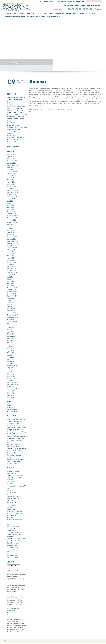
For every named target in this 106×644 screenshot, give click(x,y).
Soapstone (8, 14)
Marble (28, 14)
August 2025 (11, 173)
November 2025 (13, 167)
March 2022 (11, 260)
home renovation (13, 492)
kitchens (10, 501)
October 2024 (12, 195)
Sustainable (11, 549)
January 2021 (12, 290)
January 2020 (12, 313)
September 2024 (13, 197)
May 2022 (11, 256)
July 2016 (10, 370)
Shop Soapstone (56, 9)
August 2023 (11, 224)
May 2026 (11, 154)
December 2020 (13, 292)
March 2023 (11, 235)
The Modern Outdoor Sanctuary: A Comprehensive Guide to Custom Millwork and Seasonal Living (16, 138)
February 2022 (12, 262)
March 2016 (11, 376)
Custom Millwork (72, 14)
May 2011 (11, 393)
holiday (10, 488)
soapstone (11, 530)
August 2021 (11, 275)
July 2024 (10, 201)
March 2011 (11, 397)
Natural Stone (12, 509)
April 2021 (11, 283)
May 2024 (11, 205)
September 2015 (13, 389)
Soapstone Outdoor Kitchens (17, 539)
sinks (9, 522)
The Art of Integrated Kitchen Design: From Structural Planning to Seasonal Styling (17, 108)
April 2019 (11, 332)
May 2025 (11, 180)
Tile (8, 551)
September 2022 (13, 247)
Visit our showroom (13, 570)
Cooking (10, 480)
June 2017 (11, 347)
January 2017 (12, 357)
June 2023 (11, 228)
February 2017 (12, 355)
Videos (91, 14)
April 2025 (11, 182)
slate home (11, 528)
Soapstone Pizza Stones (15, 541)
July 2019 (10, 325)
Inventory (36, 14)
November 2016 (13, 361)
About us (71, 1)
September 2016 (13, 366)
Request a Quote (49, 1)
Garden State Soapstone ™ (16, 486)
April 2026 (11, 157)
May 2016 (11, 374)
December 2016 (13, 359)
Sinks (51, 14)
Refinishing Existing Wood (36, 16)
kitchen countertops (14, 496)
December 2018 (13, 338)
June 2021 (11, 279)
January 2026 (12, 163)
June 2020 (11, 302)
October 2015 (12, 387)
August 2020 (11, 298)
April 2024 (11, 207)
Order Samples (61, 1)
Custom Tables (59, 14)
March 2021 (11, 285)
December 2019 (13, 315)
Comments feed (13, 409)
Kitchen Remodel (13, 499)
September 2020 (13, 296)
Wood (22, 14)
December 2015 (13, 382)
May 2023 (11, 230)
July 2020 (10, 300)
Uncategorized (12, 556)
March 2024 (11, 209)
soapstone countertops (15, 534)
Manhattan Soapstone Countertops (15, 504)
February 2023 (12, 237)
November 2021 (13, 268)
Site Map (7, 641)
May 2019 (11, 330)
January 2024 (12, 214)
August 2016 (11, 368)
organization (11, 515)
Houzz (9, 494)
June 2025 (11, 178)
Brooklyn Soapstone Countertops (14, 472)
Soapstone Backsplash (15, 532)
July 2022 (10, 252)
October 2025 (12, 169)
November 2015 (13, 385)
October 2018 (12, 340)
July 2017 (10, 344)
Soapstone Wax (12, 547)
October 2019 (12, 319)
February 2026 (12, 161)
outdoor (10, 518)
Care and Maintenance (15, 475)
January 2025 (12, 188)
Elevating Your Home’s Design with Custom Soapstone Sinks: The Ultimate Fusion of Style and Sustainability (17, 127)
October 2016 (12, 363)
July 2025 (10, 176)
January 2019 (12, 336)
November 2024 (13, 192)
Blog (63, 9)
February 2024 (12, 211)
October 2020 (12, 294)
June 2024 (11, 203)
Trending (10, 553)
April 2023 (11, 233)
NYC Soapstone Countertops (17, 513)
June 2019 (11, 328)
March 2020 (11, 309)
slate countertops (13, 526)
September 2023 (13, 222)
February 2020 (12, 311)
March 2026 (11, 159)
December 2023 (13, 216)
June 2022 (11, 254)
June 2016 (11, 372)
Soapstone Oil (12, 537)
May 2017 (11, 349)
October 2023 (12, 220)
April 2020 (11, 306)
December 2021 (13, 266)
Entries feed (11, 407)
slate (9, 524)
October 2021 (12, 271)
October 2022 (12, 245)
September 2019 (13, 321)
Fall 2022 (10, 484)
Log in (9, 405)
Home (39, 1)
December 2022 (13, 241)
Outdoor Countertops (14, 520)
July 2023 (10, 226)
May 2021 (11, 281)
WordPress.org (12, 411)
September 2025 (13, 171)
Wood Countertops (14, 558)
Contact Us (80, 1)
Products (83, 14)
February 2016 (12, 378)
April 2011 (11, 395)
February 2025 (12, 186)
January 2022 (12, 264)
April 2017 (11, 351)
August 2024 (11, 199)
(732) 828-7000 (67, 5)
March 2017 (11, 353)
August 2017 (11, 342)
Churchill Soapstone (14, 477)
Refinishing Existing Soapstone (15, 16)
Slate (16, 14)
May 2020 (11, 304)
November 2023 (13, 218)
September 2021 (13, 273)
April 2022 (11, 258)
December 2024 (13, 190)
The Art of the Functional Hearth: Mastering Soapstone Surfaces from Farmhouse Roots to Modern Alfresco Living (17, 117)
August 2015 (11, 391)
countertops (11, 482)
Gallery (44, 14)
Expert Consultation (54, 16)
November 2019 (13, 317)
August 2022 (11, 249)
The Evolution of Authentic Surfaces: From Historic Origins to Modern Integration (16, 101)
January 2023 (12, 239)
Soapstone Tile (12, 545)
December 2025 (13, 165)
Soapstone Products (14, 543)
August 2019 (11, 323)
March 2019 (11, 334)
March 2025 (11, 184)
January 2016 (12, 380)
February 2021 (12, 287)
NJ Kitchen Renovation (15, 511)
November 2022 (13, 243)
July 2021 (10, 277)
